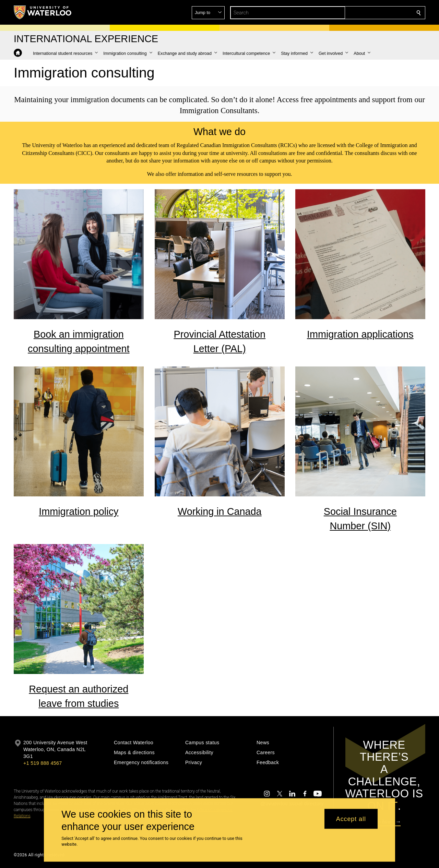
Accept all (351, 819)
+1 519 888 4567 (43, 763)
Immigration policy (79, 512)
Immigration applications (360, 334)
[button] (369, 13)
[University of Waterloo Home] (43, 12)
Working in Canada (220, 512)
